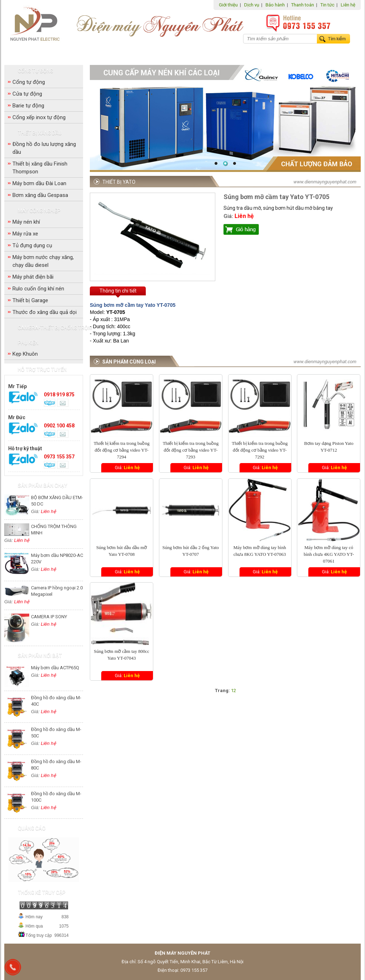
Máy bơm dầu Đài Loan (39, 183)
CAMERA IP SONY (49, 617)
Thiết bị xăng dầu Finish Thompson (40, 168)
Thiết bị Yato (119, 182)
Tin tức (327, 5)
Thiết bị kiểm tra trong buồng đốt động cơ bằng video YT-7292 (260, 450)
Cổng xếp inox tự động (39, 117)
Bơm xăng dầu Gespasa (40, 195)
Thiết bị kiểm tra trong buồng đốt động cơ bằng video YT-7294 (122, 450)
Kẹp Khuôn (25, 354)
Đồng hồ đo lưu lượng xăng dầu (44, 148)
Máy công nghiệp (165, 53)
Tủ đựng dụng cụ (32, 245)
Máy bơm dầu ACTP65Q (55, 668)
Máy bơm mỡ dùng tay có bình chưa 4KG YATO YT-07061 (329, 554)
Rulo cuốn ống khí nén (38, 289)
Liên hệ (348, 5)
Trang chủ (23, 53)
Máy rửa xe (25, 234)
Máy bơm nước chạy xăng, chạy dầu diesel (43, 261)
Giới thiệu (228, 5)
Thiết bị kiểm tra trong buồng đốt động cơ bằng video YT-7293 (191, 450)
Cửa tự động (27, 94)
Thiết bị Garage (30, 300)
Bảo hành (275, 5)
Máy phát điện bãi (33, 277)
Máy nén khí (26, 222)
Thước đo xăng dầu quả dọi (45, 312)
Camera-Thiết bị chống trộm (231, 53)
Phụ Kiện (287, 53)
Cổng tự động (66, 53)
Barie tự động (28, 106)
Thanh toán (303, 5)
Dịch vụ (252, 5)
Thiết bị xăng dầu (114, 53)
